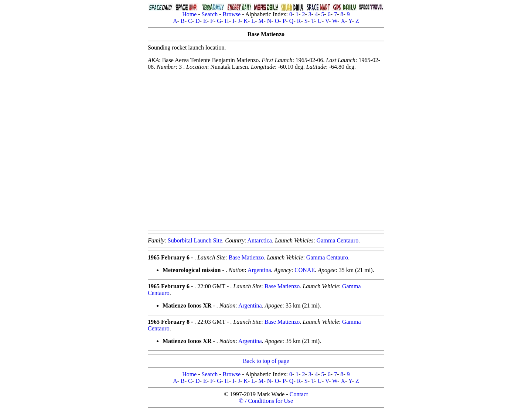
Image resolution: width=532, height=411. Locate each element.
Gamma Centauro (337, 240)
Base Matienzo (246, 257)
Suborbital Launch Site (195, 240)
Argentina (259, 270)
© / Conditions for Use (266, 401)
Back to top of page (266, 361)
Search (210, 14)
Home (189, 14)
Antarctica (260, 240)
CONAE (305, 270)
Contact (299, 394)
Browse (231, 14)
